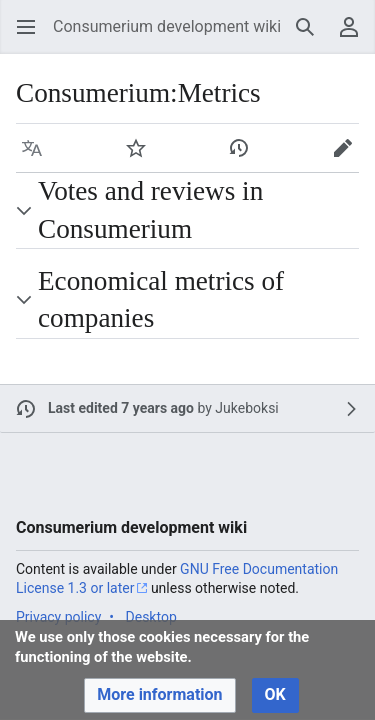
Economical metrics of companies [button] (161, 299)
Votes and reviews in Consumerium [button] (150, 209)
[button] (26, 27)
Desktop (151, 617)
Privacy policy (58, 617)
